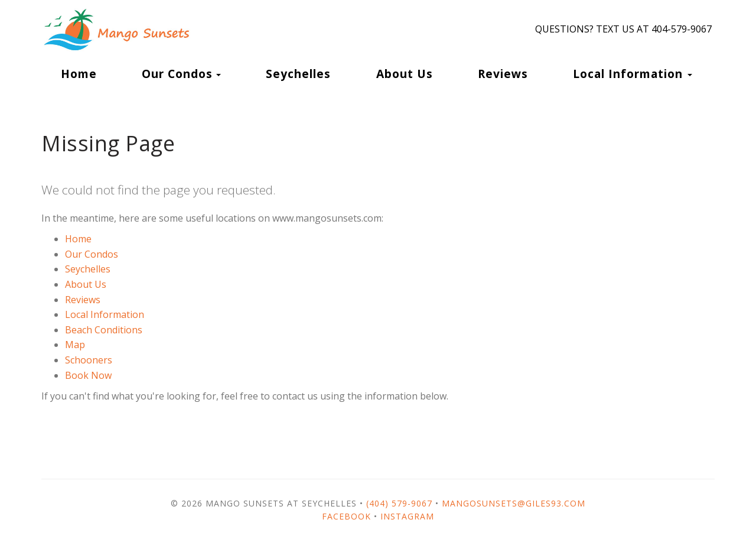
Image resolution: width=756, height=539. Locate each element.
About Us (405, 74)
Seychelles (298, 74)
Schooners (89, 360)
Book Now (88, 375)
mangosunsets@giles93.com (514, 503)
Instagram (407, 516)
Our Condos (177, 74)
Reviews (503, 74)
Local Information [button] (633, 74)
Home (79, 74)
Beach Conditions (104, 330)
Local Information (105, 314)
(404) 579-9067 (399, 503)
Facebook (346, 516)
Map (75, 345)
